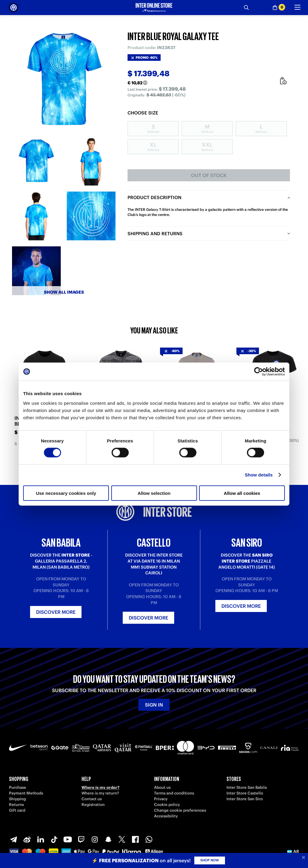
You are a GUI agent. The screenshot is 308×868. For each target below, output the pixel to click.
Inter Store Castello (245, 793)
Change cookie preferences (180, 810)
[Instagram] (95, 839)
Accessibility (166, 816)
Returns (16, 805)
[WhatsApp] (149, 839)
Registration (93, 805)
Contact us (92, 799)
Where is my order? (100, 787)
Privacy (161, 799)
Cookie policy (167, 805)
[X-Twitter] (122, 839)
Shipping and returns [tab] (155, 234)
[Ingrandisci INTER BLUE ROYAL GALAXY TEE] (64, 79)
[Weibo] (27, 839)
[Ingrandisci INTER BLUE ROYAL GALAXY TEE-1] (36, 161)
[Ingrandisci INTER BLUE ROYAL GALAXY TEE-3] (36, 216)
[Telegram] (14, 839)
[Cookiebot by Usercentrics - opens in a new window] (259, 372)
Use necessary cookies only (66, 493)
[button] (293, 851)
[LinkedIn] (41, 839)
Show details (259, 475)
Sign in (154, 705)
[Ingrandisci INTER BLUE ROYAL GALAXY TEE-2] (91, 161)
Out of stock (209, 175)
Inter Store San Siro (245, 799)
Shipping (17, 799)
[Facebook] (135, 839)
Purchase (18, 787)
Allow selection (154, 493)
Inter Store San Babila (247, 787)
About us (162, 787)
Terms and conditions (174, 793)
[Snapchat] (108, 839)
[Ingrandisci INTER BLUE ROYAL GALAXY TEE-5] (36, 271)
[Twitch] (81, 839)
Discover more (56, 612)
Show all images (64, 292)
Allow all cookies (242, 493)
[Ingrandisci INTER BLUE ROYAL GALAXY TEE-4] (91, 216)
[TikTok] (54, 839)
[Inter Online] (14, 8)
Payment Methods (26, 793)
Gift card (17, 810)
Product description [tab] (154, 197)
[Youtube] (68, 839)
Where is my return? (100, 793)
